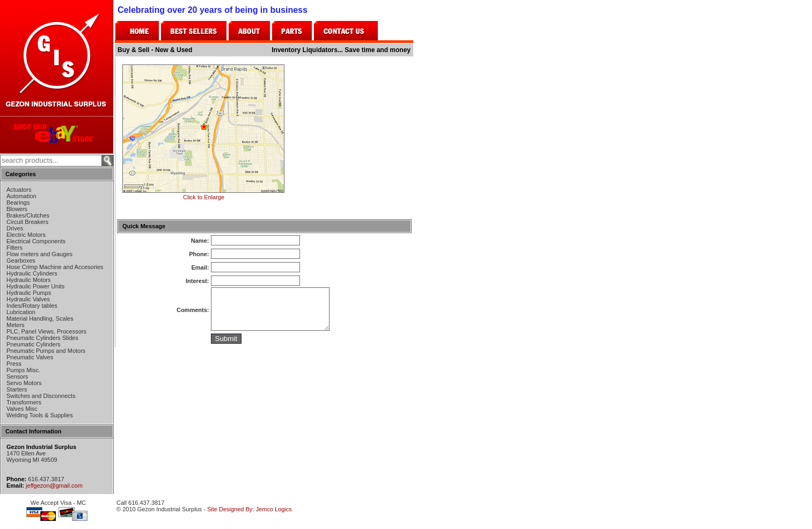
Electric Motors (26, 235)
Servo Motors (24, 383)
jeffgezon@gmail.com (54, 485)
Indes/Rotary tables (32, 306)
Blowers (17, 209)
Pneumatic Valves (30, 357)
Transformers (24, 402)
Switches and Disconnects (41, 396)
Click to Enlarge (203, 194)
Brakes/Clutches (28, 215)
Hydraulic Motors (29, 280)
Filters (14, 248)
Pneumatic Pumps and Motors (46, 351)
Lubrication (21, 312)
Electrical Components (36, 241)
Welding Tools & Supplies (40, 415)
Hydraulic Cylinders (32, 273)
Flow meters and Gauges (39, 254)
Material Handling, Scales (40, 318)
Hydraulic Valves (28, 299)
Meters (16, 325)
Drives (15, 228)
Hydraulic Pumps (29, 293)
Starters (17, 389)
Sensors (17, 376)
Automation (21, 196)
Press (14, 364)
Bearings (18, 202)
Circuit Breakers (27, 222)
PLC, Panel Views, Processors (46, 331)
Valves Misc (22, 409)
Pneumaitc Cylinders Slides (42, 338)
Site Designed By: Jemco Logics (250, 509)
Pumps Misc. (23, 370)
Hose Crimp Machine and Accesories (55, 267)
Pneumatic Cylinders (34, 344)
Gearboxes (21, 260)
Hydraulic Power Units (35, 286)
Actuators (19, 190)
